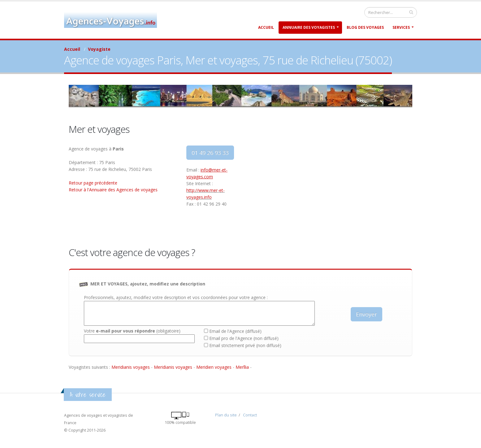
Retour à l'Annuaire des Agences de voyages (113, 190)
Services (401, 27)
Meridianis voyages (131, 367)
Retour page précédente (93, 183)
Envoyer (366, 314)
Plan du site (226, 415)
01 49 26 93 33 (210, 153)
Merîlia (242, 367)
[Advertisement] (329, 189)
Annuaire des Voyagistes (309, 27)
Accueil (266, 27)
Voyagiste (99, 49)
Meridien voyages (214, 367)
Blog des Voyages (365, 27)
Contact (250, 415)
